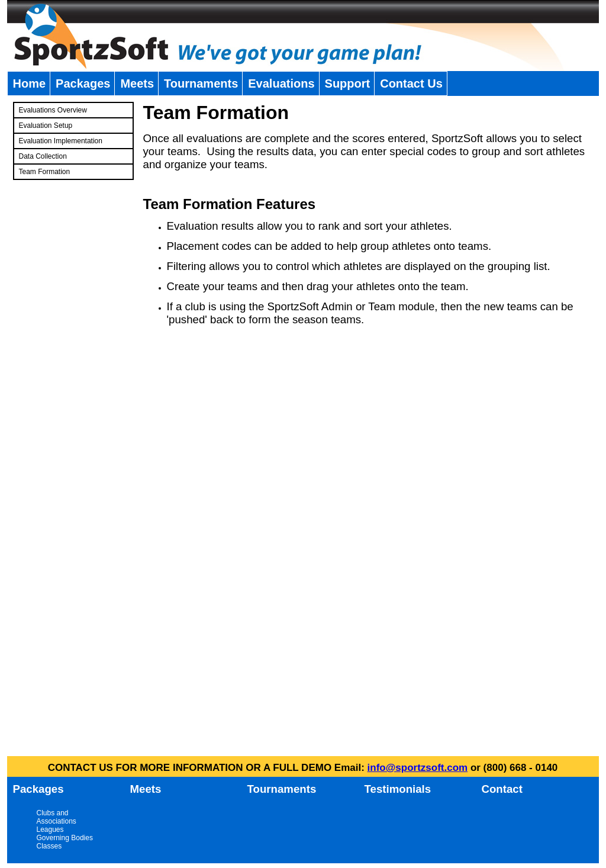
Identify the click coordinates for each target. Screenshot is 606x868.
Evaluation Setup (46, 126)
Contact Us (411, 83)
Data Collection (43, 156)
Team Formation (45, 172)
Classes (49, 846)
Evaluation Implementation (61, 141)
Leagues (50, 830)
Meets (137, 83)
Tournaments (201, 83)
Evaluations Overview (53, 110)
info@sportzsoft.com (418, 768)
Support (348, 83)
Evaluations (281, 83)
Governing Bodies (65, 838)
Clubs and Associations (57, 817)
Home (30, 83)
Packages (83, 83)
